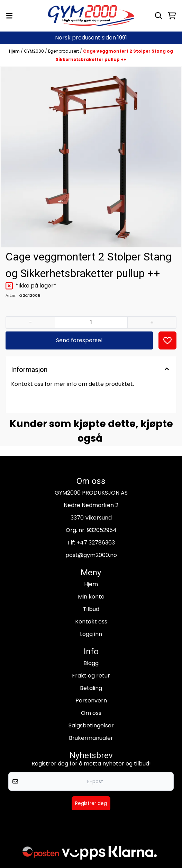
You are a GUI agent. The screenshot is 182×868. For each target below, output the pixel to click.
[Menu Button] (9, 16)
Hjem (15, 51)
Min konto (91, 597)
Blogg (91, 663)
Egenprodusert (64, 51)
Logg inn (91, 634)
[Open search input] (159, 16)
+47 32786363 (96, 543)
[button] (167, 340)
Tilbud (91, 609)
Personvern (91, 701)
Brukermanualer (91, 738)
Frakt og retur (91, 676)
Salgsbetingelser (91, 725)
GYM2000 (34, 51)
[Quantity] (91, 322)
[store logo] (91, 16)
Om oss (91, 713)
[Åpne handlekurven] (172, 16)
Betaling (91, 688)
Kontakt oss (91, 622)
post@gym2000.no (91, 555)
